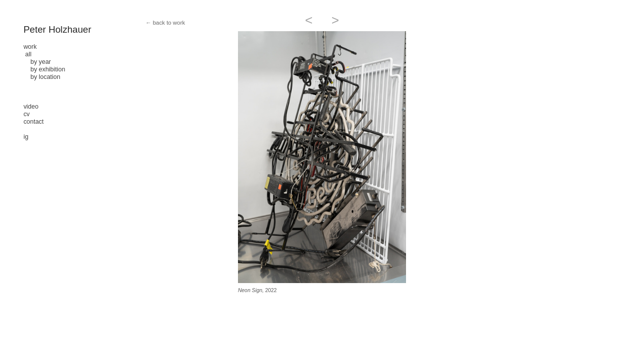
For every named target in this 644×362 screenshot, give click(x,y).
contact (34, 122)
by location (42, 77)
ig (26, 137)
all (28, 54)
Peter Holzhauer (58, 29)
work (30, 47)
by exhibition (45, 69)
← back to (158, 23)
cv (27, 114)
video (31, 107)
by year (37, 62)
